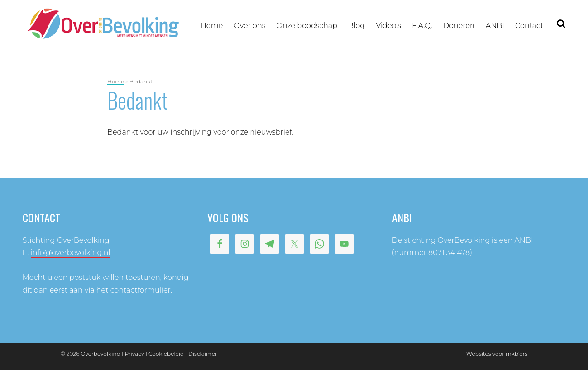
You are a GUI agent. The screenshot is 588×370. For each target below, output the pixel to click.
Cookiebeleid (166, 353)
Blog (356, 26)
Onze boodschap (307, 26)
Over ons (249, 26)
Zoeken (561, 24)
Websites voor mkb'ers (497, 353)
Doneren (459, 26)
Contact (529, 26)
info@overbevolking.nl (71, 252)
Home (212, 26)
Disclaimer (203, 353)
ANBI (495, 26)
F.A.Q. (422, 26)
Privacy (135, 353)
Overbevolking (100, 353)
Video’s (388, 26)
